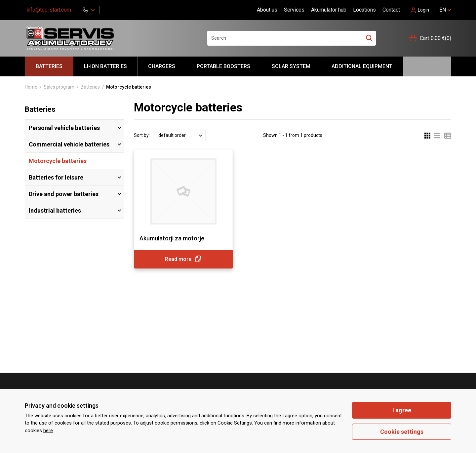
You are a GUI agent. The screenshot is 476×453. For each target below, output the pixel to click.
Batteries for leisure (56, 177)
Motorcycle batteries (58, 161)
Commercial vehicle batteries (69, 144)
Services (294, 10)
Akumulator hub (329, 10)
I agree (402, 410)
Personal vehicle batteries (64, 128)
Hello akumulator (427, 66)
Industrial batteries (55, 210)
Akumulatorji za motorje (172, 238)
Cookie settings (402, 432)
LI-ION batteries (105, 66)
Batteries (49, 66)
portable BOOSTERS (223, 66)
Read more (183, 259)
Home (31, 87)
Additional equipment (362, 66)
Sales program (59, 87)
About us (267, 10)
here (48, 431)
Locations (364, 10)
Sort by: (142, 135)
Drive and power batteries (64, 194)
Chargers (162, 66)
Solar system (291, 66)
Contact (391, 10)
